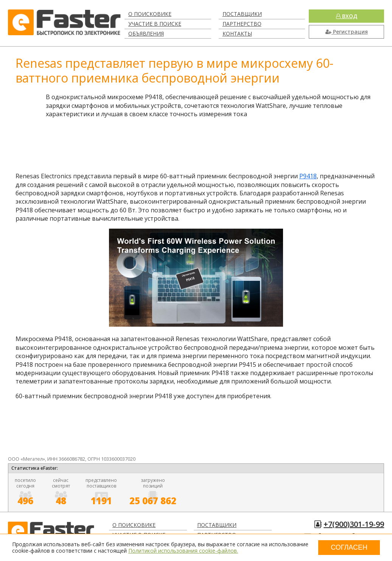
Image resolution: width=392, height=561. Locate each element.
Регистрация (347, 32)
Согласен (349, 547)
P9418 (308, 176)
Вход (347, 16)
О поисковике (150, 14)
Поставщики (242, 14)
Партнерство (242, 24)
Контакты (237, 34)
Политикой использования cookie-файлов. (183, 551)
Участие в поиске (155, 24)
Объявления (146, 34)
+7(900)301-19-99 (354, 524)
